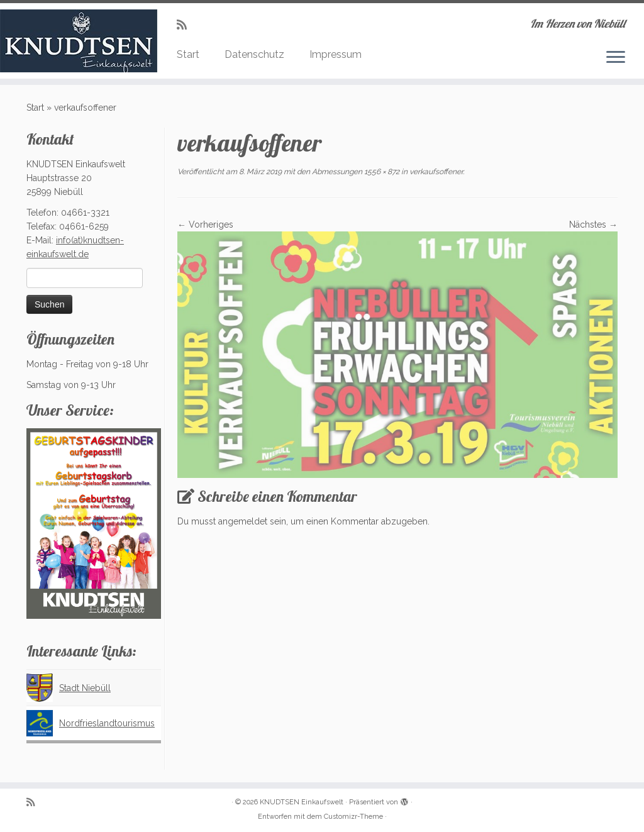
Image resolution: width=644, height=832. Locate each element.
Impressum (336, 54)
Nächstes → (593, 225)
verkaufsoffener (435, 172)
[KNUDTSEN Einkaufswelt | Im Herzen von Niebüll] (75, 41)
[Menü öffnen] (616, 58)
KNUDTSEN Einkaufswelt (302, 802)
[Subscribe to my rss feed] (186, 25)
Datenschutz (254, 54)
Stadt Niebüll (85, 688)
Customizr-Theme (353, 817)
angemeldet (243, 521)
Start (188, 54)
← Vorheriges (205, 225)
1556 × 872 (381, 172)
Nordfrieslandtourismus (107, 723)
